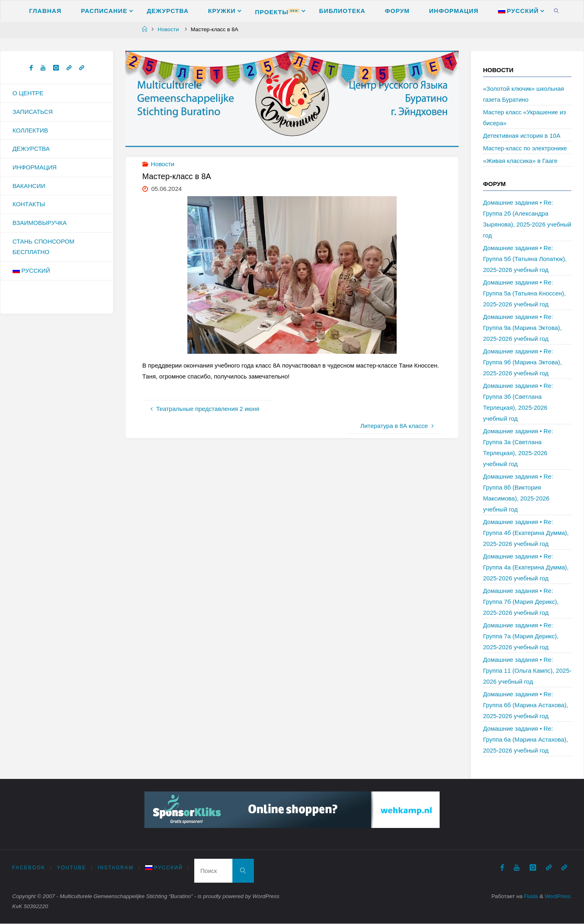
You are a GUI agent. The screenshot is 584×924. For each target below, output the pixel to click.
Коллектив (30, 131)
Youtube (72, 868)
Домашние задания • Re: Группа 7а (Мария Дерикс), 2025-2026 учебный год (521, 636)
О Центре (28, 93)
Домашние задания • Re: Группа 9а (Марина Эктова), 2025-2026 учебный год (522, 328)
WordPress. (558, 897)
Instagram (116, 868)
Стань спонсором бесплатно (44, 248)
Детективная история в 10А (522, 136)
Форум (494, 184)
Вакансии (29, 187)
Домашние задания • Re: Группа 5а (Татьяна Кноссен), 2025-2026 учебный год (524, 293)
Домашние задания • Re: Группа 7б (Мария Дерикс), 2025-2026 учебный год (521, 602)
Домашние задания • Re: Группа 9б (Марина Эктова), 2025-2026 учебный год (522, 362)
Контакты (29, 205)
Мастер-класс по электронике (525, 148)
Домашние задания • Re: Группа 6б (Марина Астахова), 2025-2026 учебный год (526, 705)
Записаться (33, 112)
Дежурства (31, 149)
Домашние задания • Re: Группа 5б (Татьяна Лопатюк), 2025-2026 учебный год (525, 259)
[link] (556, 11)
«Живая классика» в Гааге (520, 161)
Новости (168, 29)
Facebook (29, 868)
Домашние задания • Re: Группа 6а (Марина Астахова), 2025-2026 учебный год (526, 739)
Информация (35, 168)
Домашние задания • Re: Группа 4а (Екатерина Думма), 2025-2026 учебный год (526, 567)
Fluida (529, 897)
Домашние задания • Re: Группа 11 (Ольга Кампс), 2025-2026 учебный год (527, 671)
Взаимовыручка (40, 224)
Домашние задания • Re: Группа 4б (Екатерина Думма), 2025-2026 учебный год (526, 533)
